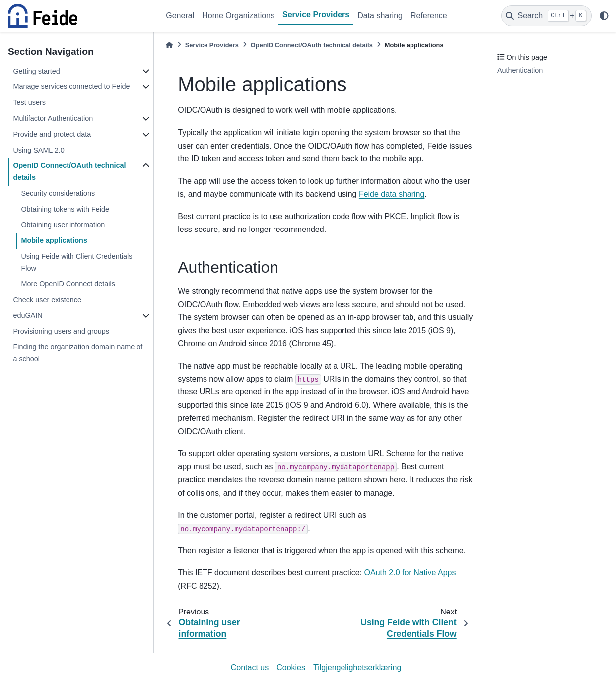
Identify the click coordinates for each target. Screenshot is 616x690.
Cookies (291, 667)
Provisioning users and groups (61, 331)
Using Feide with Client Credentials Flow (76, 262)
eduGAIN (28, 315)
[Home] (169, 45)
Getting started (36, 71)
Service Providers (316, 15)
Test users (29, 102)
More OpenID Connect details (68, 284)
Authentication (520, 70)
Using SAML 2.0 (38, 150)
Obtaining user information (63, 225)
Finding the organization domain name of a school (78, 353)
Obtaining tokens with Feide (65, 209)
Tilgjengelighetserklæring (357, 667)
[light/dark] (604, 16)
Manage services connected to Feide (71, 86)
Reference (429, 16)
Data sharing (380, 16)
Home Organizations (238, 16)
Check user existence (47, 300)
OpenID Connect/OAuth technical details (69, 171)
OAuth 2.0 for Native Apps (410, 573)
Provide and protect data (52, 134)
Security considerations (58, 193)
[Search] (547, 16)
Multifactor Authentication (53, 118)
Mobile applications (54, 240)
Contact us (250, 667)
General (180, 16)
